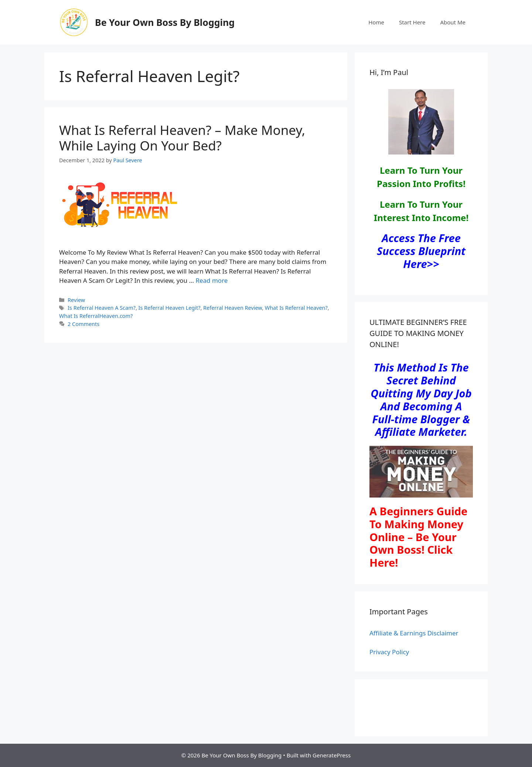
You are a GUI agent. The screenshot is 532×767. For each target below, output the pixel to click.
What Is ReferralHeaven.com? (96, 316)
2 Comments (83, 324)
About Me (453, 22)
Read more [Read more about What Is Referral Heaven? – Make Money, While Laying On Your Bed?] (212, 280)
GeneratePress (332, 755)
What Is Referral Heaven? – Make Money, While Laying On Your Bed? (182, 138)
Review (76, 300)
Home (376, 22)
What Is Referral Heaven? (296, 308)
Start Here (412, 22)
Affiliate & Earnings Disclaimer (414, 633)
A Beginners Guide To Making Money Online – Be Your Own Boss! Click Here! (418, 537)
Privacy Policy (389, 652)
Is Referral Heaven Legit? (170, 308)
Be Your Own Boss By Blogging (165, 22)
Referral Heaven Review (233, 308)
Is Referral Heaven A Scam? (102, 308)
